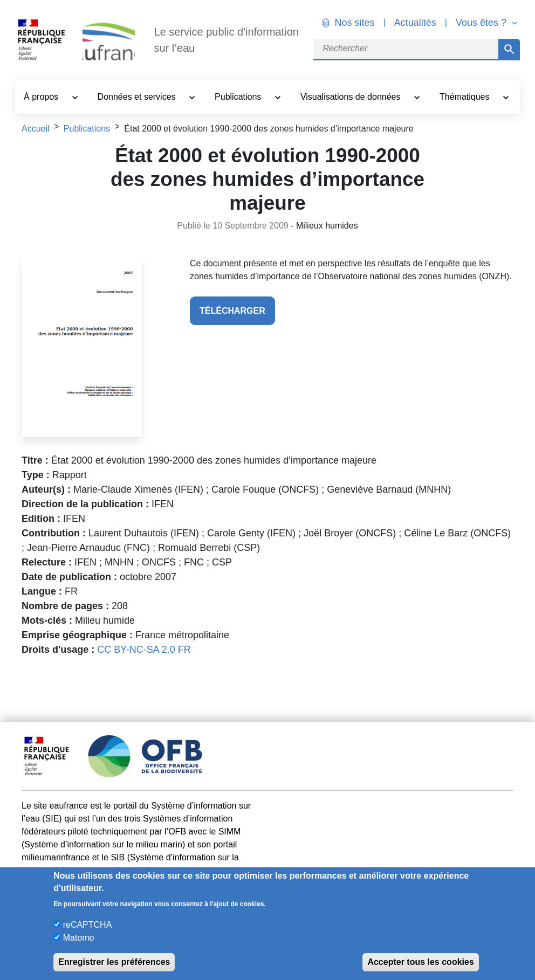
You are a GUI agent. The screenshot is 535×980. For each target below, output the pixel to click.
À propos (42, 97)
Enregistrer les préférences (114, 962)
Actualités (415, 23)
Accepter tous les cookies (420, 962)
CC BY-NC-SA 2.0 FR (144, 650)
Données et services (138, 97)
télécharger (232, 311)
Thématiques (466, 97)
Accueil (36, 129)
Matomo (79, 938)
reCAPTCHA (88, 925)
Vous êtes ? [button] (482, 23)
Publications (239, 97)
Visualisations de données (352, 97)
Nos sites (355, 23)
